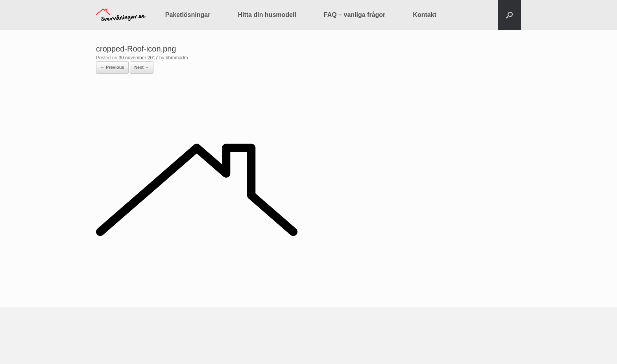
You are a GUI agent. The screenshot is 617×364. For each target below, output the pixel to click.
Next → (142, 67)
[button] (509, 15)
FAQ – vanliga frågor (355, 15)
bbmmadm (177, 58)
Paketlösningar (188, 15)
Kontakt (425, 15)
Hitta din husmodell (267, 15)
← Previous (112, 67)
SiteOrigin (303, 348)
